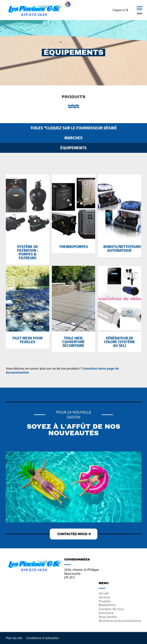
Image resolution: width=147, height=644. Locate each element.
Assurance (106, 613)
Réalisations (107, 605)
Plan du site (14, 638)
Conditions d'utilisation (43, 638)
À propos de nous (111, 609)
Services (104, 597)
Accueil (104, 593)
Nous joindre (108, 617)
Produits (105, 601)
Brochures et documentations (120, 621)
